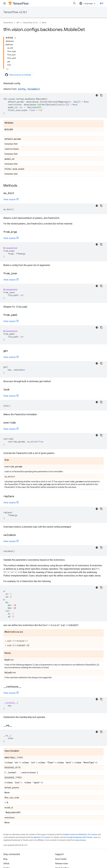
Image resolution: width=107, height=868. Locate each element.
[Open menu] (5, 3)
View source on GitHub (18, 75)
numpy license (80, 840)
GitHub (6, 863)
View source (10, 199)
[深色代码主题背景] (97, 95)
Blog (5, 859)
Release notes (62, 863)
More (44, 23)
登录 (102, 3)
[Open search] (75, 3)
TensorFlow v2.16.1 (15, 12)
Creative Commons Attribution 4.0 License (80, 834)
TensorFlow (8, 23)
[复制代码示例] (101, 95)
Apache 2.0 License (42, 837)
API (18, 23)
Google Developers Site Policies (79, 837)
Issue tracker (61, 859)
